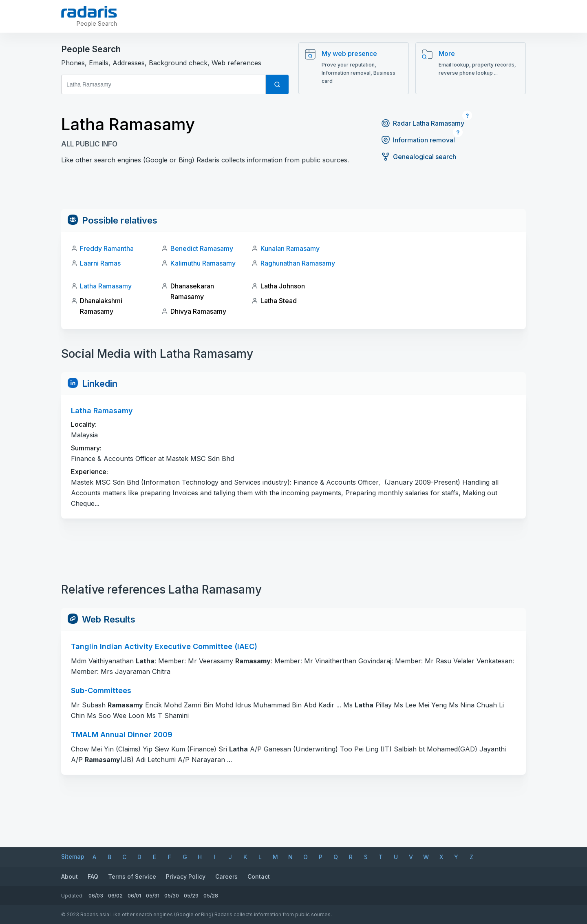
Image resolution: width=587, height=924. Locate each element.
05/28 (211, 896)
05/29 (191, 896)
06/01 (134, 896)
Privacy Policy (186, 876)
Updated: (72, 896)
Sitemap (73, 856)
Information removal (418, 140)
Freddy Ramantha (107, 248)
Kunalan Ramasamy (290, 248)
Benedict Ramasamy (202, 248)
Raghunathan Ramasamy (298, 263)
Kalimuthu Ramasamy (203, 263)
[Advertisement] (293, 191)
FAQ (93, 876)
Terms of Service (132, 876)
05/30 (172, 896)
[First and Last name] (163, 84)
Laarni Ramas (100, 263)
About (70, 876)
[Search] (277, 84)
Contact (259, 876)
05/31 (153, 896)
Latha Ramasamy (106, 286)
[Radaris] (90, 12)
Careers (226, 876)
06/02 (115, 896)
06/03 (96, 896)
